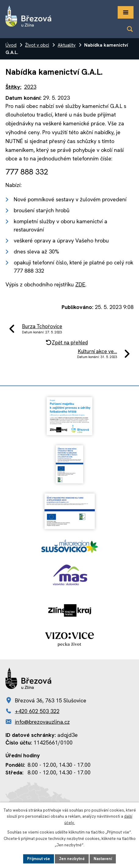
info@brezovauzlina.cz (42, 722)
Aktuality (67, 45)
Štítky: (13, 87)
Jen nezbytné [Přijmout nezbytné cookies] (72, 859)
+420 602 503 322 (37, 711)
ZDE (80, 284)
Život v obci (37, 45)
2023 (30, 87)
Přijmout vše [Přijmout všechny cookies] (39, 859)
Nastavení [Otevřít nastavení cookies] (103, 859)
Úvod (11, 45)
